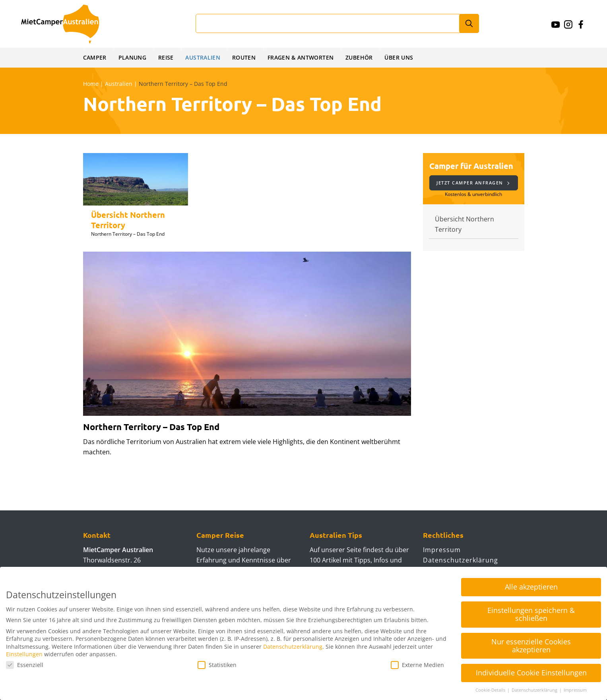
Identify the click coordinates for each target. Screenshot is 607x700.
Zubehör (363, 57)
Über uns (403, 57)
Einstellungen (24, 654)
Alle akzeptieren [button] (531, 587)
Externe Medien (417, 665)
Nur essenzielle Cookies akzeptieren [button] (531, 646)
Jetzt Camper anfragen (473, 183)
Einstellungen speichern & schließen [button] (531, 614)
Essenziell (25, 665)
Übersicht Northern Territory (464, 224)
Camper (95, 57)
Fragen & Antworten (303, 57)
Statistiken (217, 665)
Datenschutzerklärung (461, 560)
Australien (205, 57)
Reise (167, 57)
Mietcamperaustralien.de (68, 24)
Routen (246, 57)
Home (91, 84)
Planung (133, 57)
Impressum (442, 550)
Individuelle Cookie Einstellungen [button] (531, 673)
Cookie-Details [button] (491, 690)
